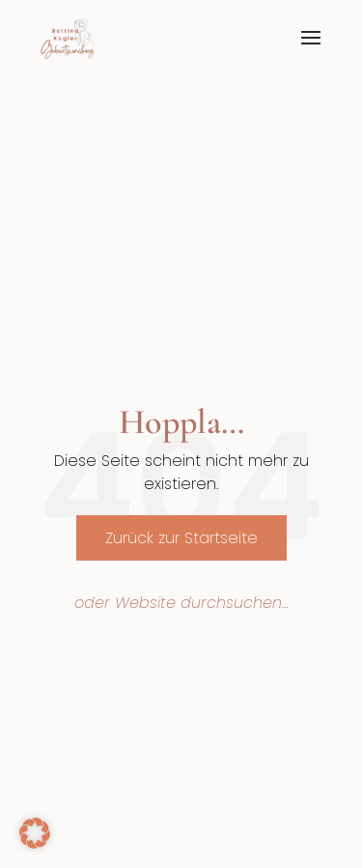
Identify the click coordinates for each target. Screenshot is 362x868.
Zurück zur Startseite (181, 538)
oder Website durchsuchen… (181, 603)
